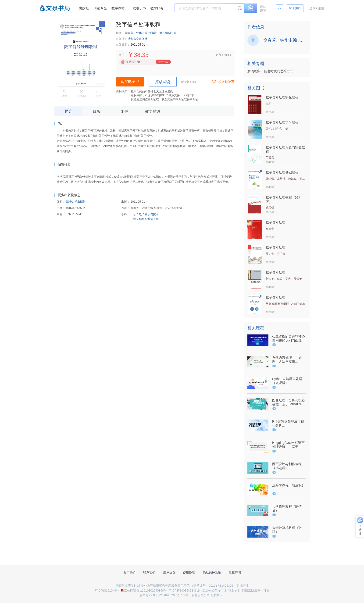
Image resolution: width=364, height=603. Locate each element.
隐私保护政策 (212, 572)
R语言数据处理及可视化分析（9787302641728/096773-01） (289, 424)
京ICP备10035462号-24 (184, 590)
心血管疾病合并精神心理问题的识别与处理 (289, 338)
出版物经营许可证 (214, 590)
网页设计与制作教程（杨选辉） (287, 466)
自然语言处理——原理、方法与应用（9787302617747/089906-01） (289, 360)
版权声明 (235, 572)
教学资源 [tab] (153, 111)
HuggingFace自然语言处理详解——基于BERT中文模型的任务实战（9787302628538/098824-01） (289, 445)
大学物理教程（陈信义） (287, 508)
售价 (122, 55)
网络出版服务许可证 (256, 590)
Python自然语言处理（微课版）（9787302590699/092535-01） (289, 381)
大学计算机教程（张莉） (287, 530)
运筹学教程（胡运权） (289, 485)
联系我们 (149, 572)
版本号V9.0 (147, 595)
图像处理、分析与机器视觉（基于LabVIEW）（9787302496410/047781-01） (289, 402)
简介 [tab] (68, 111)
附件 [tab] (125, 111)
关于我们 (129, 572)
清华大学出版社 (138, 39)
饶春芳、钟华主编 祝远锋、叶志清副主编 (151, 33)
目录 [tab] (96, 111)
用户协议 (169, 572)
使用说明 (189, 572)
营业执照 (234, 590)
